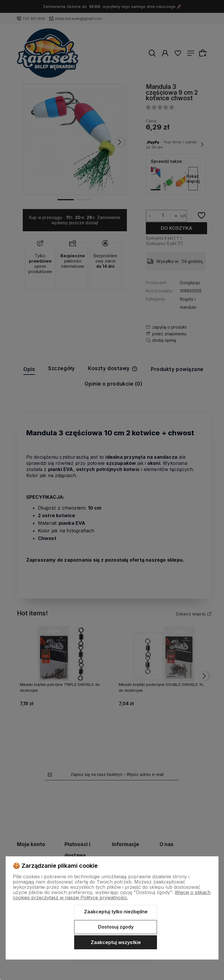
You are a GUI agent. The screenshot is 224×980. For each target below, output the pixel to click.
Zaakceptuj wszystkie (116, 942)
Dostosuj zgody (116, 927)
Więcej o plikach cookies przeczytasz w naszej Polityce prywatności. (112, 895)
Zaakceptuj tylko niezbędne (116, 912)
